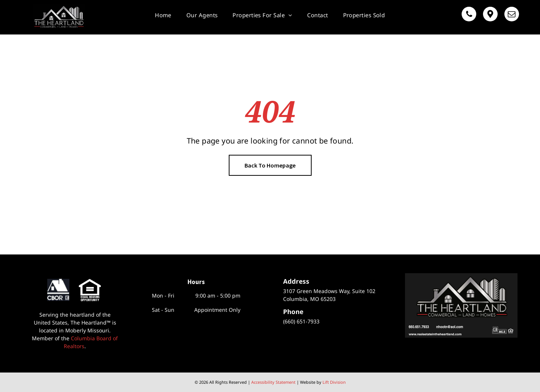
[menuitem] (163, 15)
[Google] (490, 15)
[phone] (469, 15)
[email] (512, 15)
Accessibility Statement (273, 382)
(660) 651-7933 (301, 321)
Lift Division (334, 382)
